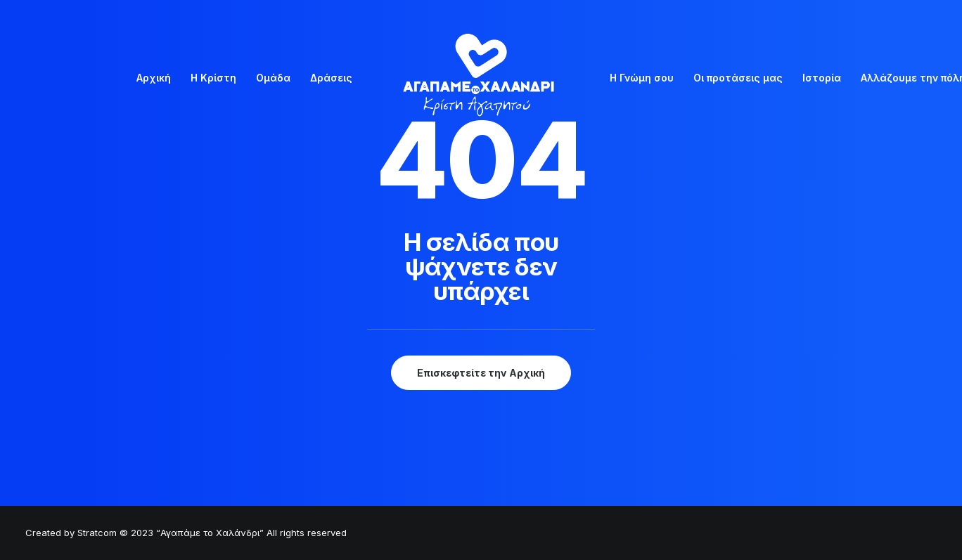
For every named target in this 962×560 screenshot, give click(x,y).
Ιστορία (822, 78)
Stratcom (97, 533)
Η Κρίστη (213, 78)
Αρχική (154, 78)
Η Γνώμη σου (642, 78)
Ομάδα (273, 78)
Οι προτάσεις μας (738, 78)
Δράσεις (331, 78)
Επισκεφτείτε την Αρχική (481, 373)
